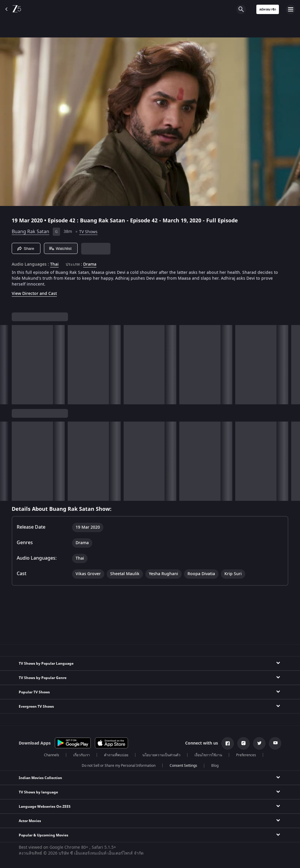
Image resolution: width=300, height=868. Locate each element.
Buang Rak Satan (30, 232)
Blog (215, 766)
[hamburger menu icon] (291, 9)
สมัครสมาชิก (268, 10)
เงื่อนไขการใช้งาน (208, 755)
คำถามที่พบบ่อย (116, 755)
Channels (52, 755)
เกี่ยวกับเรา (82, 755)
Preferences (246, 755)
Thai (54, 264)
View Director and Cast (34, 294)
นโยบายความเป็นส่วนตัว (161, 755)
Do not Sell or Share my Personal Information (119, 766)
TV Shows (88, 232)
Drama (90, 264)
